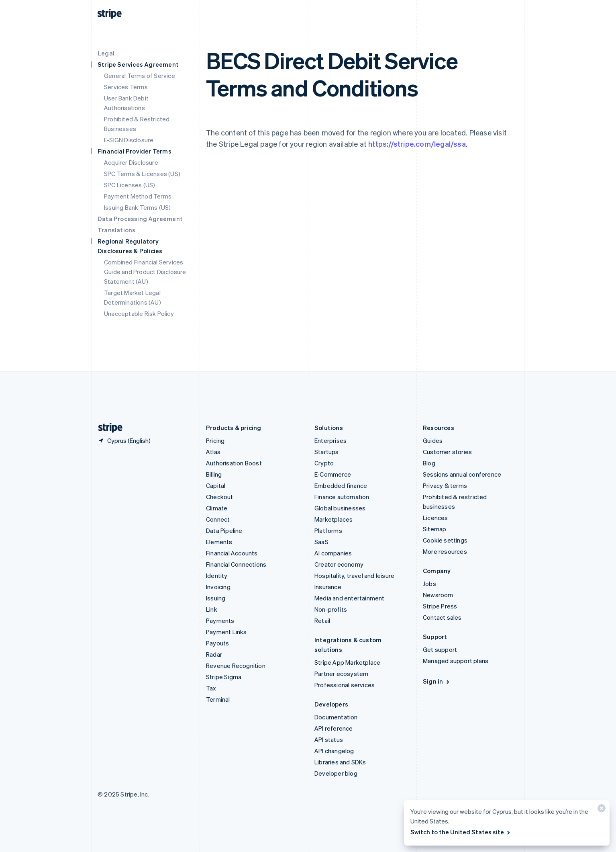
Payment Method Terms (138, 196)
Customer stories (447, 452)
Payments (220, 621)
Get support (440, 649)
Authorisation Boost (234, 463)
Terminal (218, 699)
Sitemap (434, 529)
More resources (445, 551)
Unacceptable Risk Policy (139, 313)
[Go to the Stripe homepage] (107, 428)
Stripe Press (440, 606)
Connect (218, 519)
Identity (217, 576)
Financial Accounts (232, 553)
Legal (106, 53)
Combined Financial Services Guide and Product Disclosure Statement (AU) (145, 272)
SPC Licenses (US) (130, 185)
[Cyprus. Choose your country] (124, 440)
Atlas (213, 452)
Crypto (324, 463)
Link (212, 609)
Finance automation (342, 497)
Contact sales (442, 617)
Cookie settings (445, 540)
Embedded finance (341, 485)
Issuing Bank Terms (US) (138, 207)
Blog (429, 463)
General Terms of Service (140, 76)
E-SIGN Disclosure (129, 140)
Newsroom (438, 595)
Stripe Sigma (224, 677)
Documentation (336, 717)
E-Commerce (333, 474)
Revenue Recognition (236, 666)
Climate (217, 508)
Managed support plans (456, 661)
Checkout (220, 497)
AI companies (333, 553)
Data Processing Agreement (140, 219)
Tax (211, 688)
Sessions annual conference (462, 474)
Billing (214, 474)
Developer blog (336, 773)
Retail (322, 621)
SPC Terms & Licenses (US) (142, 174)
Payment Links (226, 632)
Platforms (328, 530)
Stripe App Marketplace (347, 662)
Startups (327, 452)
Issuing (216, 598)
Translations (116, 230)
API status (329, 739)
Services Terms (126, 87)
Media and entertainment (350, 598)
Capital (216, 485)
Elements (219, 542)
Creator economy (339, 564)
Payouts (217, 643)
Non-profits (331, 609)
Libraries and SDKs (340, 762)
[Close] (600, 810)
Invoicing (218, 587)
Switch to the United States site (461, 832)
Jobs (429, 584)
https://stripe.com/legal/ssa (417, 144)
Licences (435, 518)
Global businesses (340, 508)
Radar (214, 654)
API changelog (334, 751)
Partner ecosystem (341, 674)
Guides (433, 440)
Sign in (437, 681)
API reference (334, 728)
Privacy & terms (445, 485)
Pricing (215, 440)
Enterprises (330, 440)
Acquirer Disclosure (131, 162)
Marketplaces (333, 519)
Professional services (345, 685)
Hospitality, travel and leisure (354, 576)
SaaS (321, 542)
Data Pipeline (224, 530)
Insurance (328, 587)
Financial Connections (236, 564)
